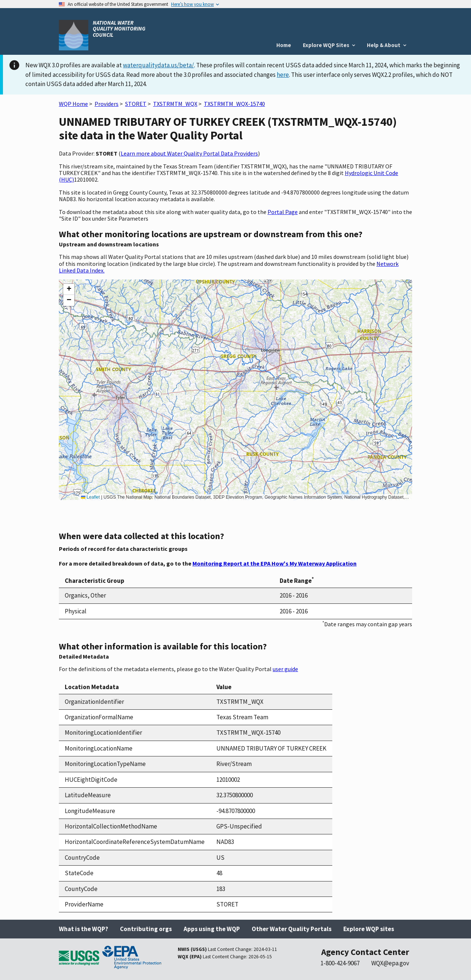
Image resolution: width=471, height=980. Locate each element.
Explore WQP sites (369, 929)
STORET (136, 104)
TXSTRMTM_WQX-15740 (234, 104)
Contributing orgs (146, 929)
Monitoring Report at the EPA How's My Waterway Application (275, 563)
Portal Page (283, 212)
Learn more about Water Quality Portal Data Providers (189, 153)
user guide (285, 669)
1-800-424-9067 (340, 963)
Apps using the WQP (212, 929)
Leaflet (90, 497)
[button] (69, 289)
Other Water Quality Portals (292, 929)
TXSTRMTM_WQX (175, 104)
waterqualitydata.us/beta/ (158, 65)
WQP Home (73, 104)
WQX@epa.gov (390, 963)
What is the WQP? (84, 929)
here (283, 75)
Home (284, 45)
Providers (107, 104)
